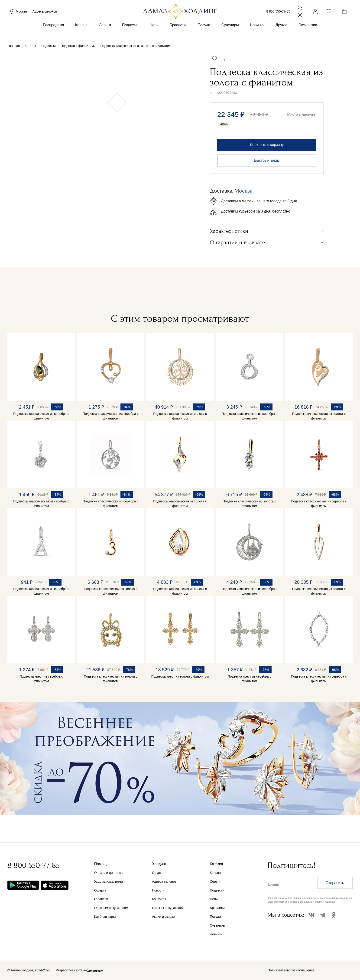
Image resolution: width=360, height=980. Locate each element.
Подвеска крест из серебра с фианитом (41, 679)
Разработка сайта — (71, 970)
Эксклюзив (308, 30)
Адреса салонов (45, 13)
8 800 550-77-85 (278, 13)
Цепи (154, 30)
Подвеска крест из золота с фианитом (180, 676)
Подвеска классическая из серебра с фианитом (41, 416)
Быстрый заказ (267, 160)
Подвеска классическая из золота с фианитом (180, 416)
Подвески (130, 30)
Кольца (81, 30)
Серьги (105, 30)
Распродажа (54, 30)
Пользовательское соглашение (291, 970)
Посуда (204, 30)
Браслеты (178, 30)
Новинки (257, 30)
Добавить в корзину (267, 145)
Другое (281, 30)
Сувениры (230, 30)
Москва (17, 13)
